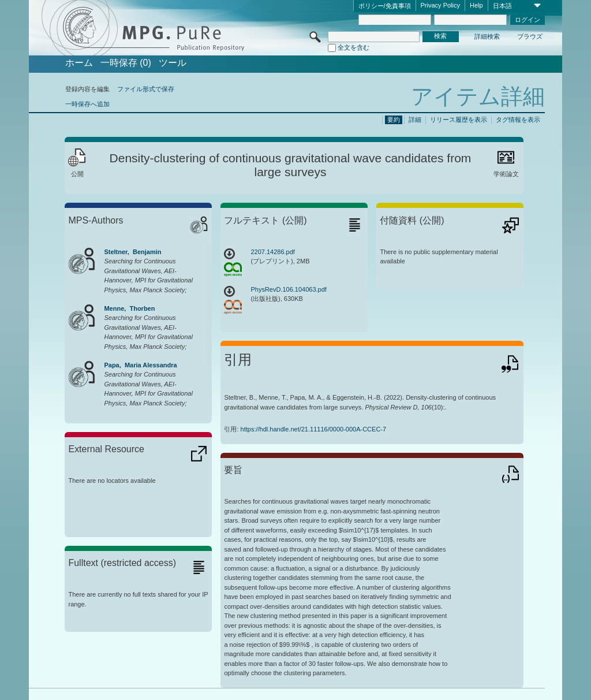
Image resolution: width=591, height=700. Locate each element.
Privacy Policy (440, 5)
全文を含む (354, 47)
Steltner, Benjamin (132, 252)
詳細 (415, 120)
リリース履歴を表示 (459, 120)
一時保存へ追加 (87, 104)
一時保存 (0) (126, 63)
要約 (394, 120)
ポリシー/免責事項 (385, 6)
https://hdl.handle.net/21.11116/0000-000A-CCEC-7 (314, 429)
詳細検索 (487, 36)
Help (476, 5)
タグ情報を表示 (518, 120)
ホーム (79, 63)
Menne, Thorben (129, 308)
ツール (173, 63)
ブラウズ (530, 36)
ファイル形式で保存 (146, 89)
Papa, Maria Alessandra (140, 365)
